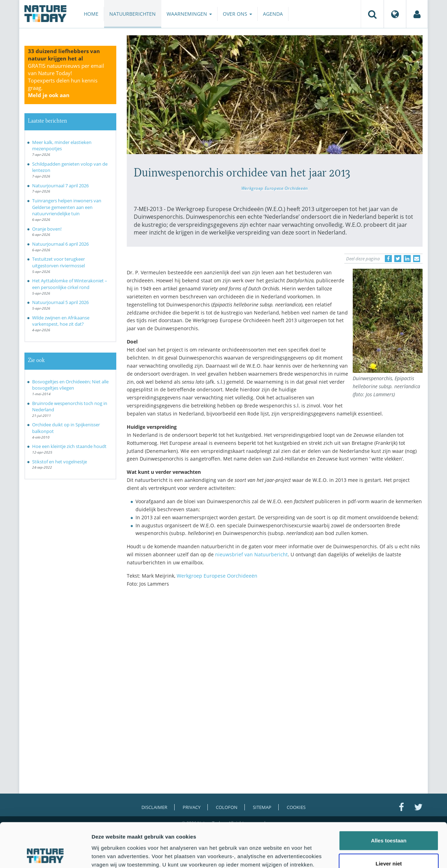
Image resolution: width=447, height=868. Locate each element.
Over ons (237, 14)
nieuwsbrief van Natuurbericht (251, 554)
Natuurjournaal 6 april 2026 (60, 244)
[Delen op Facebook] (388, 259)
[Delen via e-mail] (417, 259)
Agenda (273, 14)
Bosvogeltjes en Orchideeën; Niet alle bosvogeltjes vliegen (70, 385)
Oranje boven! (47, 229)
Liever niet (389, 822)
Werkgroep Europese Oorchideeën (217, 576)
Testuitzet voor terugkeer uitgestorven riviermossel (58, 262)
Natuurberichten (133, 14)
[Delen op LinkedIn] (407, 259)
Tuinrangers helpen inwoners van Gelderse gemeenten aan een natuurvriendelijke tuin (67, 207)
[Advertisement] (275, 654)
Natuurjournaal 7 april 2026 (60, 186)
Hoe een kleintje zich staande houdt (69, 446)
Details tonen (377, 854)
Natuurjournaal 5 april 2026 (60, 302)
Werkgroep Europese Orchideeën (275, 188)
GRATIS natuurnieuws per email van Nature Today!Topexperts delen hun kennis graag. (66, 80)
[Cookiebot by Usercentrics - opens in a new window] (45, 854)
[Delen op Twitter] (398, 259)
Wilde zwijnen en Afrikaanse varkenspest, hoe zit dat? (61, 321)
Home (91, 14)
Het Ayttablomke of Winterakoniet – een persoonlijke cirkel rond (70, 284)
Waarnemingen (189, 14)
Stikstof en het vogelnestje (60, 462)
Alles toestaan (389, 799)
